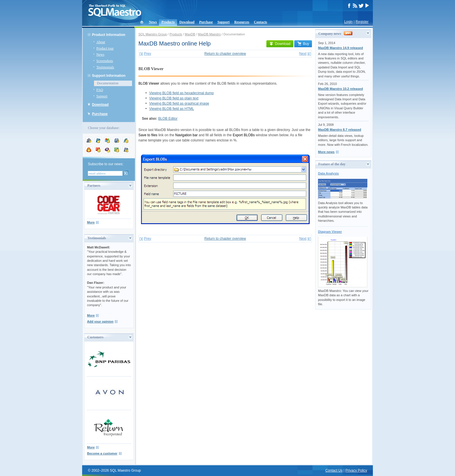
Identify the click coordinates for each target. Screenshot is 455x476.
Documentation (108, 83)
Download (187, 22)
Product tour (105, 48)
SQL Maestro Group (153, 34)
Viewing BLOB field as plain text (174, 98)
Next (303, 54)
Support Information (109, 76)
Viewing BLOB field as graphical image (179, 103)
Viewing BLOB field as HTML (172, 109)
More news (326, 152)
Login (348, 22)
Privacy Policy (356, 470)
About (101, 42)
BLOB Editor (168, 119)
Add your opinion (100, 321)
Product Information (109, 35)
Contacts (260, 22)
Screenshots (105, 61)
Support (223, 22)
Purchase (206, 22)
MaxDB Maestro (209, 34)
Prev (148, 54)
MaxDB (190, 34)
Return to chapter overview (225, 54)
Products (168, 22)
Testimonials (105, 67)
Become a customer (102, 453)
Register (362, 22)
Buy (303, 44)
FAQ (100, 90)
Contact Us (334, 470)
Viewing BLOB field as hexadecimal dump (182, 93)
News (153, 22)
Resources (242, 22)
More (91, 222)
